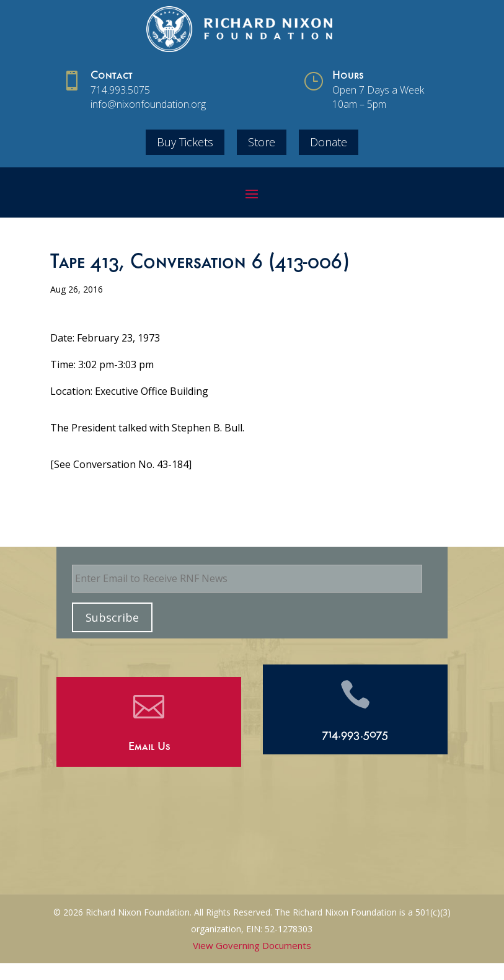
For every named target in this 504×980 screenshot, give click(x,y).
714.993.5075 (120, 90)
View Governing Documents (252, 945)
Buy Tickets (185, 142)
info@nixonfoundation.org (148, 104)
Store (262, 142)
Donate (329, 142)
